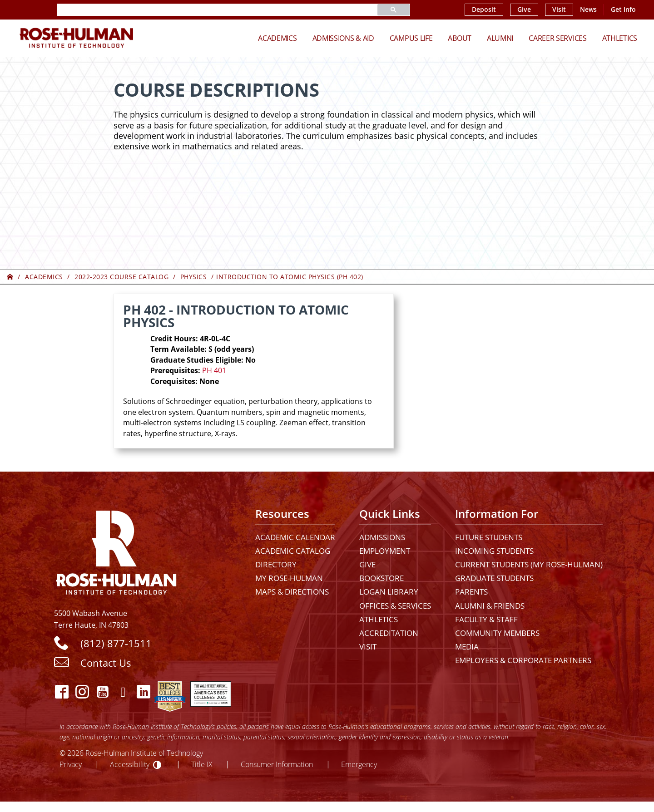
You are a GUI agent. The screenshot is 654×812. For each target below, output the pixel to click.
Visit (559, 10)
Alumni (500, 38)
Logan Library (389, 592)
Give (524, 10)
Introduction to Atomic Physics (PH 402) (290, 277)
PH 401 (214, 370)
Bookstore (381, 578)
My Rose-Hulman (289, 578)
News (588, 10)
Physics (194, 277)
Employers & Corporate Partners (523, 660)
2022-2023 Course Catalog (121, 277)
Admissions (382, 537)
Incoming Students (494, 551)
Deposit (484, 10)
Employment (385, 551)
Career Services (558, 38)
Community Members (497, 633)
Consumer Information (277, 764)
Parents (471, 592)
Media (467, 647)
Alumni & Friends (490, 606)
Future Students (489, 537)
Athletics (620, 38)
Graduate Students (494, 578)
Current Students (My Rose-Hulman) (529, 564)
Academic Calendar (295, 537)
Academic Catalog (293, 551)
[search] (206, 10)
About (460, 38)
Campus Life (411, 38)
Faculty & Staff (486, 619)
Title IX (202, 764)
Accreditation (389, 633)
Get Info (623, 10)
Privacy (71, 764)
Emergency (359, 764)
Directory (276, 564)
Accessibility (130, 764)
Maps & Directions (292, 592)
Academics (277, 38)
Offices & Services (395, 606)
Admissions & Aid (343, 38)
